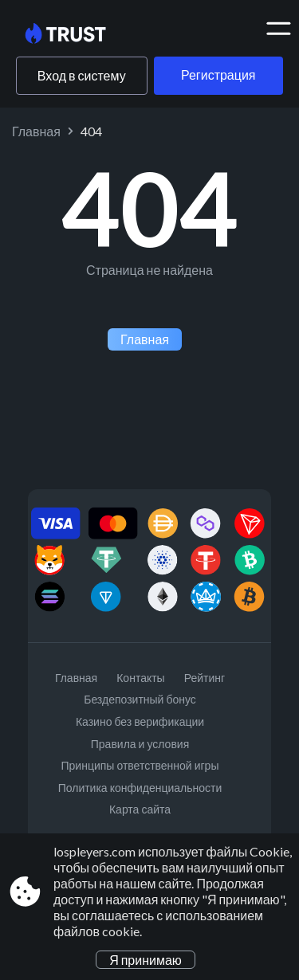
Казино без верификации (140, 721)
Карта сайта (140, 809)
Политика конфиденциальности (140, 788)
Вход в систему (82, 75)
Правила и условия (140, 744)
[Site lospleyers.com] (78, 34)
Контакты (140, 678)
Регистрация (218, 74)
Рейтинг (205, 678)
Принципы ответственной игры (140, 765)
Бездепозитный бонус (140, 699)
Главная (36, 131)
